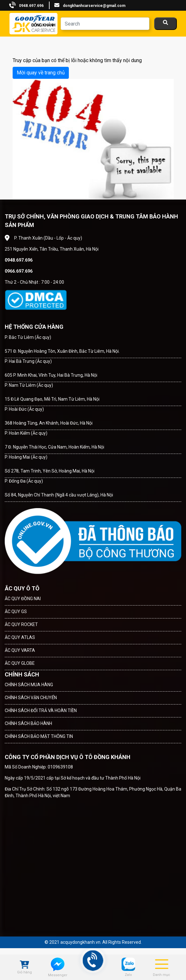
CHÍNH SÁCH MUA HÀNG (29, 685)
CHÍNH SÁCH (22, 674)
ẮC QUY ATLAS (20, 637)
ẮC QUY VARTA (20, 650)
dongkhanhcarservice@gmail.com (94, 6)
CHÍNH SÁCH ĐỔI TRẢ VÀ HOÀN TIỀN (41, 710)
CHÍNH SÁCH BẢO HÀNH (28, 723)
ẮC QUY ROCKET (21, 624)
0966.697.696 (19, 271)
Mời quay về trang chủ (41, 73)
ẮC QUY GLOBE (20, 663)
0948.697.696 (31, 6)
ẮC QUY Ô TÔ (22, 588)
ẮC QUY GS (16, 612)
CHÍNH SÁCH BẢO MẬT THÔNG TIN (39, 736)
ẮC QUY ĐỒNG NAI (23, 599)
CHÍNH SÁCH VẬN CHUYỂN (31, 698)
